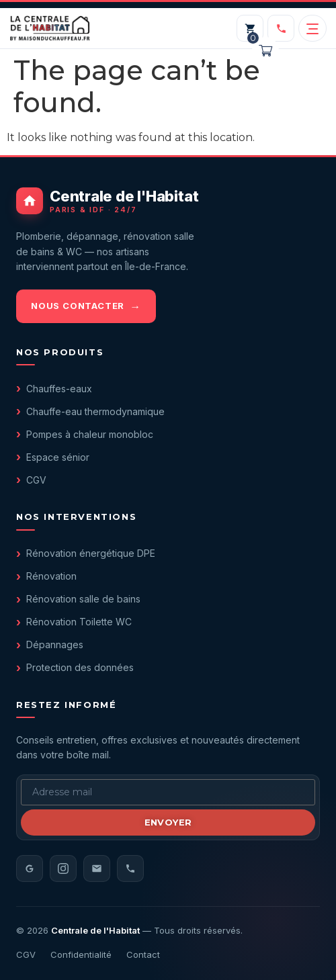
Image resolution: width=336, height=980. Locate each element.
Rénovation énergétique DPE (91, 553)
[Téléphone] (130, 868)
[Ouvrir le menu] (312, 28)
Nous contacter (78, 306)
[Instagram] (63, 868)
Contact (143, 954)
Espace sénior (58, 457)
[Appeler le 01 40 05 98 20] (281, 28)
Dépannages (55, 644)
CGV (36, 480)
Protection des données (80, 667)
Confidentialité (81, 954)
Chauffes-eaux (59, 389)
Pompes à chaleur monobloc (90, 434)
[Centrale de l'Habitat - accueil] (168, 201)
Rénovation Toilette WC (79, 622)
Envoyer (168, 822)
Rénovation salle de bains (83, 599)
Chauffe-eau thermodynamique (95, 411)
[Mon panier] (250, 28)
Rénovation (51, 576)
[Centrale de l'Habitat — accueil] (50, 28)
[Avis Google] (30, 868)
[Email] (97, 868)
